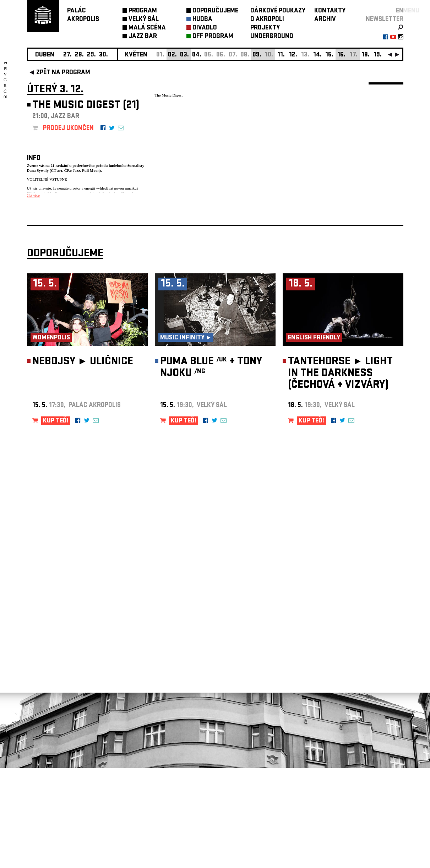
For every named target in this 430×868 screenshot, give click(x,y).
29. (91, 55)
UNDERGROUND (272, 37)
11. (281, 55)
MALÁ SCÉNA (147, 28)
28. (79, 55)
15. (329, 55)
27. (67, 55)
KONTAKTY (330, 11)
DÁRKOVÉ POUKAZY (278, 11)
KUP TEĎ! (56, 521)
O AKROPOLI (267, 20)
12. (293, 55)
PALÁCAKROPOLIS (83, 15)
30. (104, 55)
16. (341, 55)
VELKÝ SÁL (144, 20)
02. (172, 55)
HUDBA (202, 20)
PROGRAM (143, 11)
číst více (33, 195)
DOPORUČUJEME (215, 11)
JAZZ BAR (143, 37)
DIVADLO (205, 28)
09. (257, 55)
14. (317, 55)
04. (197, 55)
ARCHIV (325, 20)
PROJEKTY (265, 28)
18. (366, 55)
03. (184, 55)
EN (400, 11)
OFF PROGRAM (213, 37)
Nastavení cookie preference (55, 772)
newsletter (385, 20)
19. (378, 55)
